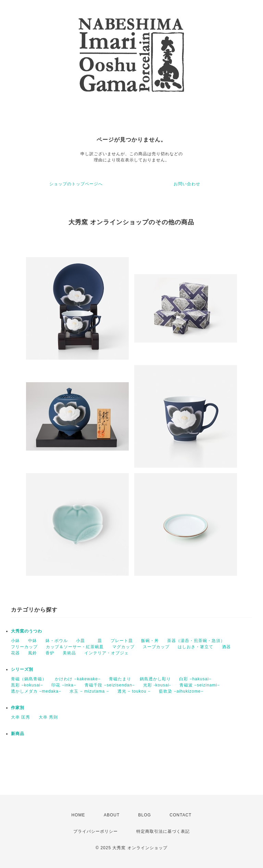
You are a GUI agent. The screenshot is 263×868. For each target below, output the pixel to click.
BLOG (145, 815)
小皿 (83, 641)
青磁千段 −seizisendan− (110, 685)
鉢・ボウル (57, 641)
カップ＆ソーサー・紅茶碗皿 (75, 647)
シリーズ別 (22, 669)
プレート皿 (122, 641)
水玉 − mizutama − (89, 691)
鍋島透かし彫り (155, 679)
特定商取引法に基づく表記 (163, 831)
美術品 (69, 653)
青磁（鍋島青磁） (29, 679)
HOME (78, 815)
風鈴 (33, 653)
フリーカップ (24, 647)
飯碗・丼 (150, 641)
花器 (15, 653)
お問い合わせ (187, 184)
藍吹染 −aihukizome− (181, 691)
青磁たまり (120, 679)
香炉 (50, 653)
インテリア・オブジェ (107, 653)
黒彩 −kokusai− (27, 685)
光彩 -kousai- (157, 685)
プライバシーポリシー (96, 831)
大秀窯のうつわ (27, 631)
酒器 (226, 647)
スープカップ (156, 647)
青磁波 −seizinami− (200, 685)
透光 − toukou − (134, 691)
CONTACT (180, 815)
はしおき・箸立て (196, 647)
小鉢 (15, 641)
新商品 (18, 734)
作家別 (18, 708)
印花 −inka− (64, 685)
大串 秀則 (48, 717)
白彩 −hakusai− (195, 679)
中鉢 (33, 641)
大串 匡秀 (21, 717)
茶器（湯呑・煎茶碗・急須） (196, 641)
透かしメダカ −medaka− (36, 691)
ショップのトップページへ (76, 184)
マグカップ (123, 647)
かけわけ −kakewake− (78, 679)
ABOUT (112, 815)
